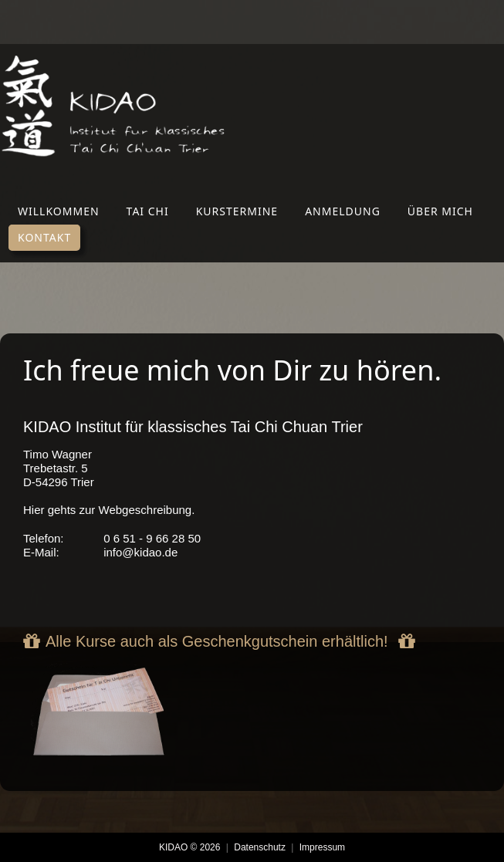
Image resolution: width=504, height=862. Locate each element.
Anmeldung (343, 211)
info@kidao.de (140, 552)
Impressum (322, 847)
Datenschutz (260, 847)
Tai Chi (148, 211)
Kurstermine (237, 211)
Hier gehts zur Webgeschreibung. (109, 510)
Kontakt (44, 237)
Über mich (440, 211)
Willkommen (59, 211)
